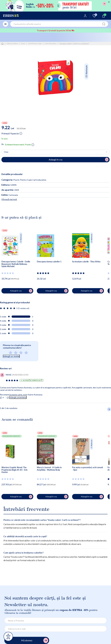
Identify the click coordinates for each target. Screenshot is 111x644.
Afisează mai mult (9, 199)
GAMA (9, 185)
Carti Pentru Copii (35, 43)
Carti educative (51, 43)
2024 (10, 190)
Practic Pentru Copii (22, 180)
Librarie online (12, 43)
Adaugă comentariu (18, 397)
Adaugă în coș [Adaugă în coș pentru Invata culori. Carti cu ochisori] (79, 160)
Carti (23, 43)
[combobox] (59, 24)
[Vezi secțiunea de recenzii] (8, 273)
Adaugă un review (11, 356)
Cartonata (10, 195)
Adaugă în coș (21, 291)
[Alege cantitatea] (55, 152)
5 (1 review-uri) (23, 308)
